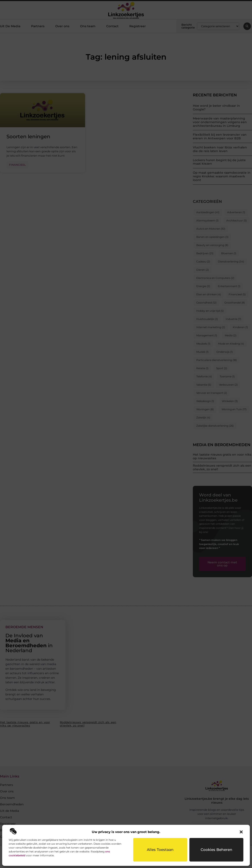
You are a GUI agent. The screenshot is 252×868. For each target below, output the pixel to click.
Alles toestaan (160, 850)
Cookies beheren (216, 850)
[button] (241, 832)
